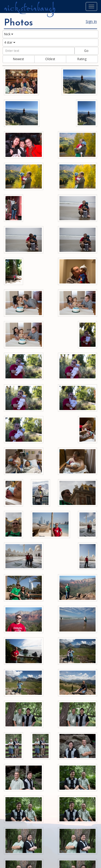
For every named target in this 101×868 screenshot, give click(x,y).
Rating (82, 59)
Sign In (91, 21)
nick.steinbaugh (30, 8)
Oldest (50, 59)
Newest (18, 59)
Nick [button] (9, 34)
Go (86, 51)
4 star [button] (10, 42)
